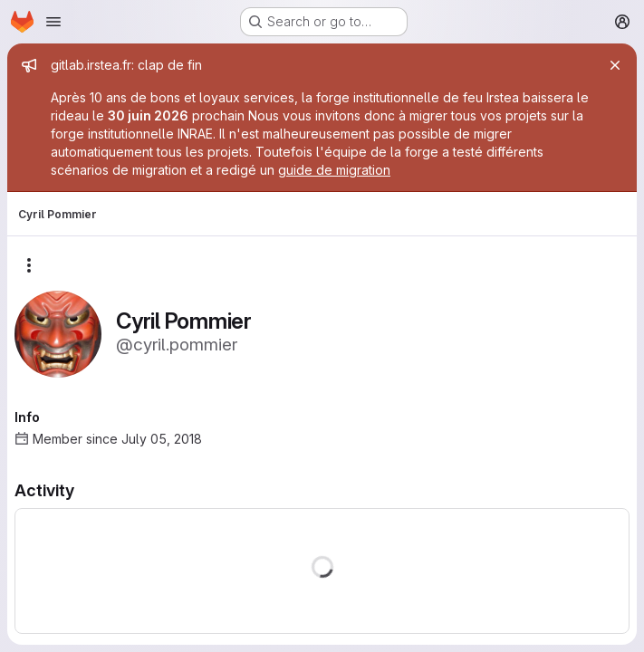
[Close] (615, 65)
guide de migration (334, 170)
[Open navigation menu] (53, 22)
